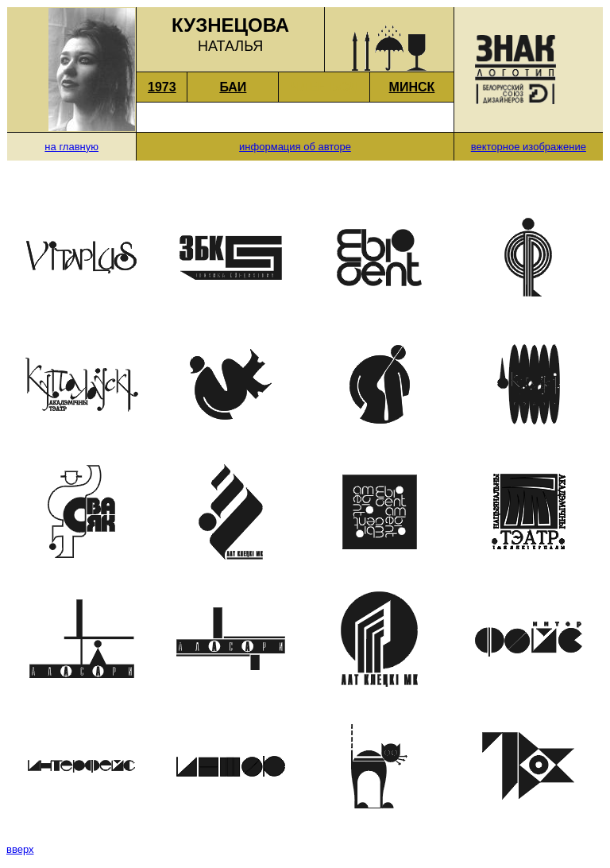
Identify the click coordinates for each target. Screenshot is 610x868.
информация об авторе (295, 147)
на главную (71, 147)
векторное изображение (529, 147)
